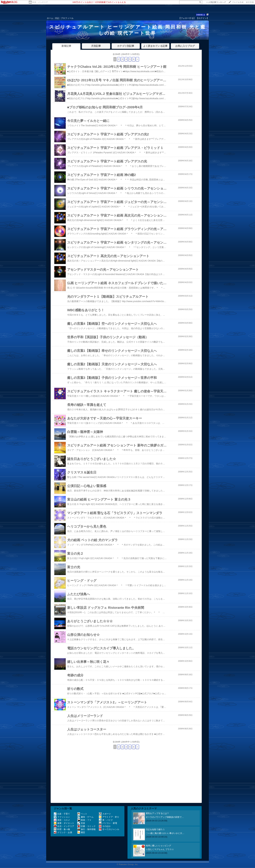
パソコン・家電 (108, 823)
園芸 (81, 832)
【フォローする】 (187, 18)
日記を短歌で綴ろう (155, 829)
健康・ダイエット (64, 823)
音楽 (81, 823)
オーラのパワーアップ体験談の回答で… (165, 817)
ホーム (50, 18)
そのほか (105, 826)
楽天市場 (250, 2)
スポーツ (105, 814)
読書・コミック (87, 826)
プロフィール (67, 18)
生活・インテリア (40, 2)
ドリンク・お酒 (63, 832)
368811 (201, 15)
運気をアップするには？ (157, 813)
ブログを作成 (238, 2)
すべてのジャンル (109, 829)
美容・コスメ (62, 820)
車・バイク (106, 820)
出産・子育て (62, 814)
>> (216, 2)
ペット (82, 814)
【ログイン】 (202, 18)
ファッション (62, 817)
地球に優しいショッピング (158, 846)
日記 (57, 18)
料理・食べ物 (62, 829)
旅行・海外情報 (87, 829)
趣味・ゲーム (85, 817)
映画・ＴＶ (84, 820)
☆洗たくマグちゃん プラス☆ (160, 849)
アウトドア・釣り (109, 817)
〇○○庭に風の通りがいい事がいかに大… (165, 833)
